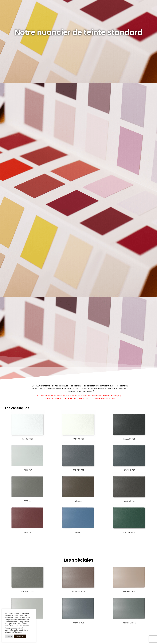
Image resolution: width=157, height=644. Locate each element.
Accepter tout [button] (20, 636)
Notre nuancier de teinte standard (79, 32)
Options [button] (9, 636)
